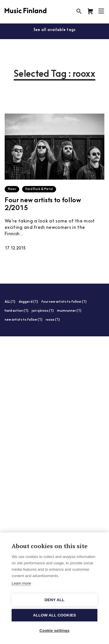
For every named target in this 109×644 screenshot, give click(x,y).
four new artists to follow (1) (64, 302)
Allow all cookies (54, 615)
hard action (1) (17, 311)
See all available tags (55, 30)
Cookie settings (55, 631)
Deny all (54, 600)
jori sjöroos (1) (43, 311)
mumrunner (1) (69, 311)
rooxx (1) (53, 320)
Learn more (21, 583)
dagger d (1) (28, 302)
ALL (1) (10, 302)
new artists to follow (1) (24, 320)
